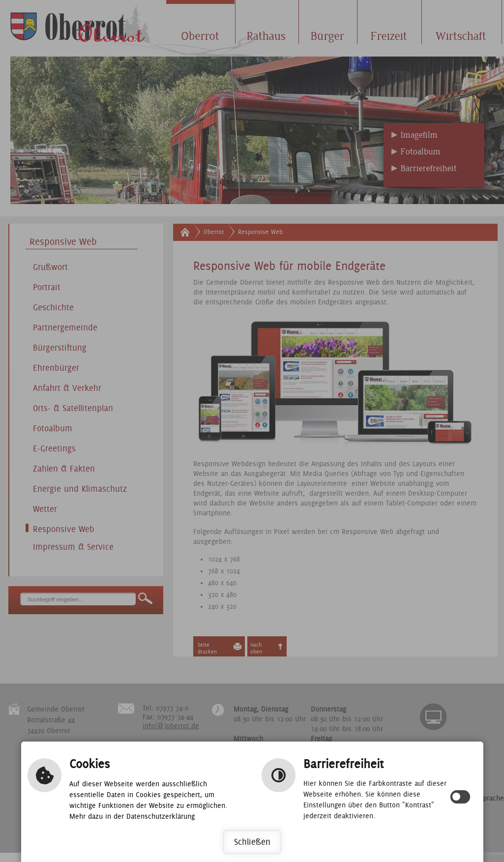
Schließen (252, 842)
